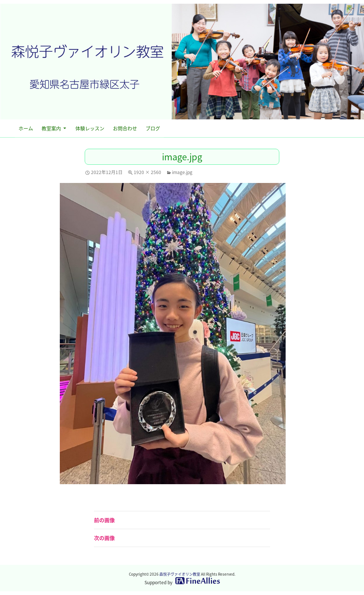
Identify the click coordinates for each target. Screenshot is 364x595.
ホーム (26, 128)
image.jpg (182, 172)
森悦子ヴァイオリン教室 (180, 574)
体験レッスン (90, 128)
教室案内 (51, 128)
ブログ (153, 128)
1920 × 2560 (147, 172)
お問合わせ (125, 128)
